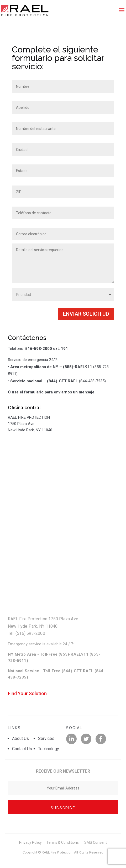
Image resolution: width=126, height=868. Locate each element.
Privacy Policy (30, 842)
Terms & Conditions (63, 842)
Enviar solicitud (86, 314)
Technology (49, 749)
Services (46, 738)
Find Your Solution (27, 693)
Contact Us (22, 749)
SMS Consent (96, 842)
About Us (20, 738)
